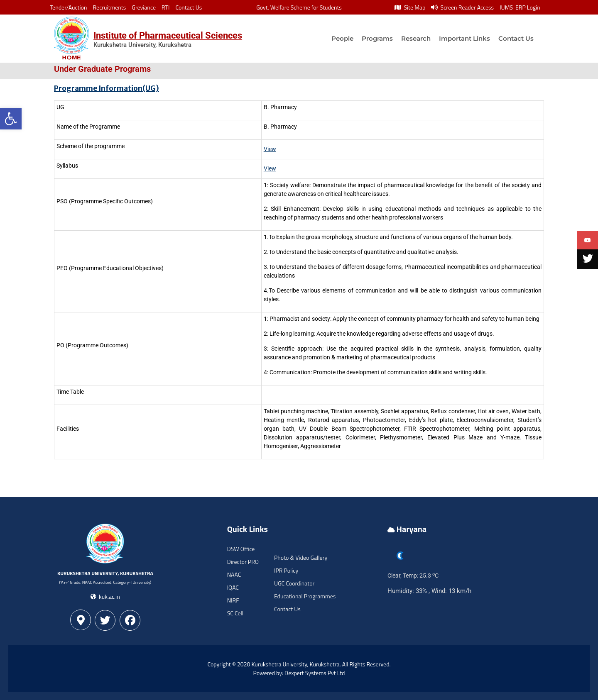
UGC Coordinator (294, 583)
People (342, 38)
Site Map (410, 7)
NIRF (233, 600)
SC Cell (235, 613)
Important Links (464, 38)
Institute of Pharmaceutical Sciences (168, 35)
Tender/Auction (68, 7)
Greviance (144, 7)
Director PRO (243, 562)
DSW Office (241, 549)
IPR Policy (286, 570)
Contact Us (189, 7)
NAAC (234, 574)
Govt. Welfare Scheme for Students (299, 7)
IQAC (233, 587)
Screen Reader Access (462, 7)
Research (416, 38)
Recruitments (110, 7)
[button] (11, 119)
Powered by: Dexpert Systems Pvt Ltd (299, 673)
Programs (377, 38)
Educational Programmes (305, 596)
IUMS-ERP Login (520, 7)
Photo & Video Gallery (301, 557)
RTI (165, 7)
